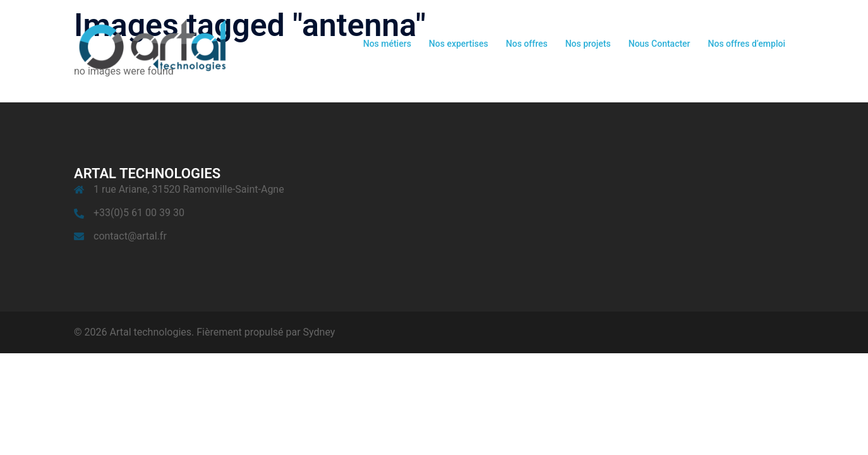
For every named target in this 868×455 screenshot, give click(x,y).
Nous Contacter (660, 44)
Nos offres (527, 44)
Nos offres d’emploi (747, 44)
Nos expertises (459, 44)
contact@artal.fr (130, 236)
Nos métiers (387, 44)
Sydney (319, 332)
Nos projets (588, 44)
